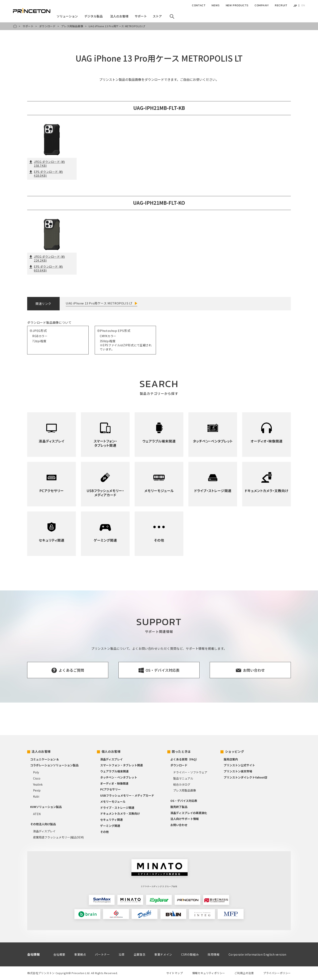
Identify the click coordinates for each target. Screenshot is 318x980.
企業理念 (140, 954)
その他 (104, 832)
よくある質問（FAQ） (184, 759)
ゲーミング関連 (110, 826)
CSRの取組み (190, 954)
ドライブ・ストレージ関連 (117, 808)
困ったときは (181, 751)
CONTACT (199, 5)
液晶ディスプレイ (44, 831)
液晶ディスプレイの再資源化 (189, 813)
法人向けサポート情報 (185, 819)
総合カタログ (182, 784)
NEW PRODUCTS (237, 5)
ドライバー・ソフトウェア (190, 772)
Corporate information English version (257, 954)
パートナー (102, 954)
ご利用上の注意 (244, 973)
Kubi (36, 796)
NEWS (215, 5)
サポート (28, 26)
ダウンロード (47, 26)
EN (303, 5)
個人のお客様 (111, 751)
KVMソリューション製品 (46, 807)
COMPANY (262, 5)
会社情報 (33, 954)
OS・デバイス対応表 (184, 801)
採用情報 (214, 954)
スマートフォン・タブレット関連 (121, 765)
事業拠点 (80, 954)
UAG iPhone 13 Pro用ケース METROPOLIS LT (99, 303)
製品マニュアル (183, 778)
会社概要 (59, 954)
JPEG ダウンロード (47, 164)
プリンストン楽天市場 (238, 771)
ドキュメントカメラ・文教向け (120, 813)
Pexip (37, 790)
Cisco (37, 778)
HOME (15, 26)
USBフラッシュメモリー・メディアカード (127, 795)
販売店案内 (231, 759)
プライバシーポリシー (277, 973)
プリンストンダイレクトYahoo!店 (245, 777)
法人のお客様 (41, 751)
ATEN (37, 814)
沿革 (122, 954)
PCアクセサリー (110, 789)
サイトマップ (175, 973)
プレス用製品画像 (72, 26)
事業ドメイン (163, 954)
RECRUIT (281, 5)
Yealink (38, 784)
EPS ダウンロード (46, 174)
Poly (36, 772)
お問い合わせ (179, 825)
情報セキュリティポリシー (209, 973)
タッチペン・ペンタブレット (119, 777)
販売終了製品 (179, 807)
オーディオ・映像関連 (114, 783)
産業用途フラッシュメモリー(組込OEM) (58, 837)
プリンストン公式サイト (239, 765)
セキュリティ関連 (111, 820)
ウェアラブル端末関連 (114, 771)
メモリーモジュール (113, 801)
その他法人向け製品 (43, 824)
